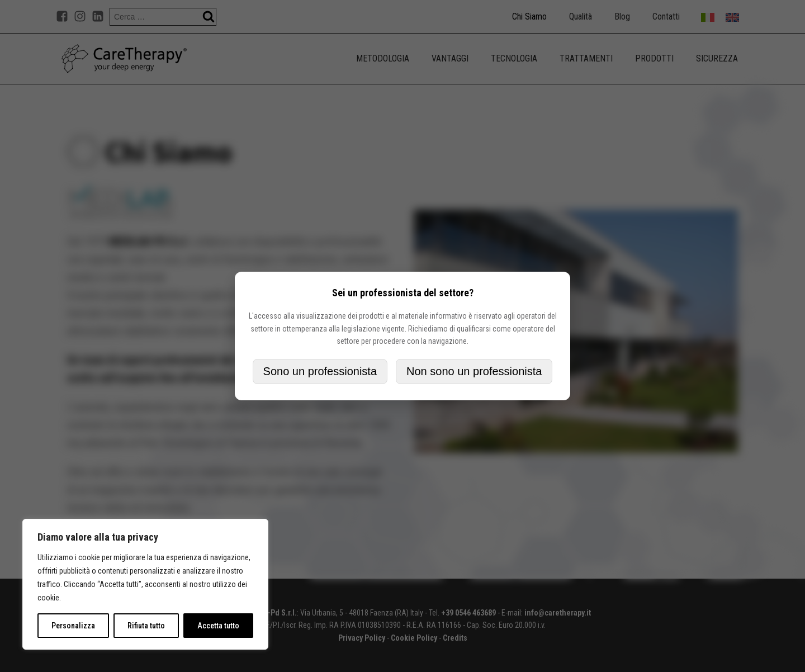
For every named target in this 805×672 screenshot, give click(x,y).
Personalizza (73, 626)
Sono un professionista (320, 371)
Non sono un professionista (474, 371)
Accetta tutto (218, 626)
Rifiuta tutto (146, 626)
